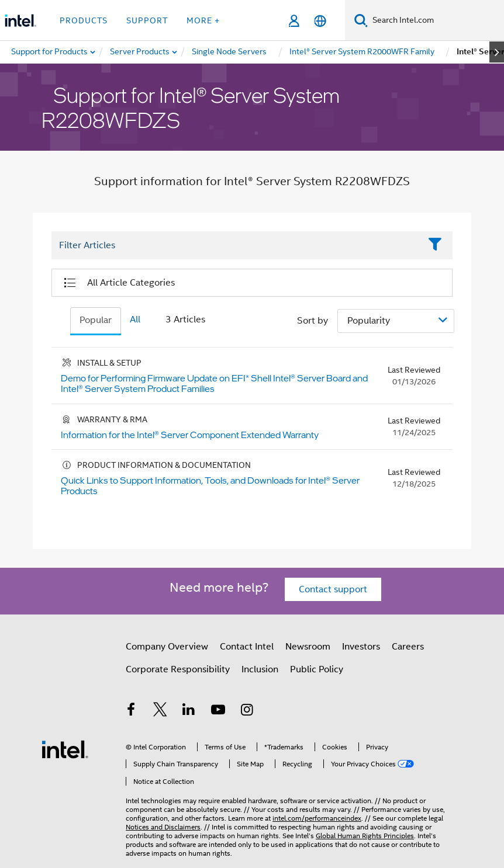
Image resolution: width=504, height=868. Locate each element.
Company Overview (167, 647)
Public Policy (317, 669)
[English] (320, 21)
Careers (408, 647)
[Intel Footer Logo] (65, 749)
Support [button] (147, 20)
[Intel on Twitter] (160, 711)
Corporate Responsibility (178, 669)
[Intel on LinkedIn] (189, 711)
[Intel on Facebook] (131, 711)
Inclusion (260, 669)
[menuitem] (140, 52)
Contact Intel (247, 647)
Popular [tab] (96, 320)
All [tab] (135, 320)
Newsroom (308, 647)
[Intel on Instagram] (247, 711)
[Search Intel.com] (436, 20)
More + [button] (203, 20)
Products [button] (84, 20)
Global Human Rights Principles (365, 836)
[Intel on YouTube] (218, 711)
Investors (361, 647)
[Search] (361, 20)
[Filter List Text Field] (236, 246)
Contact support (333, 589)
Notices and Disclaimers (163, 827)
